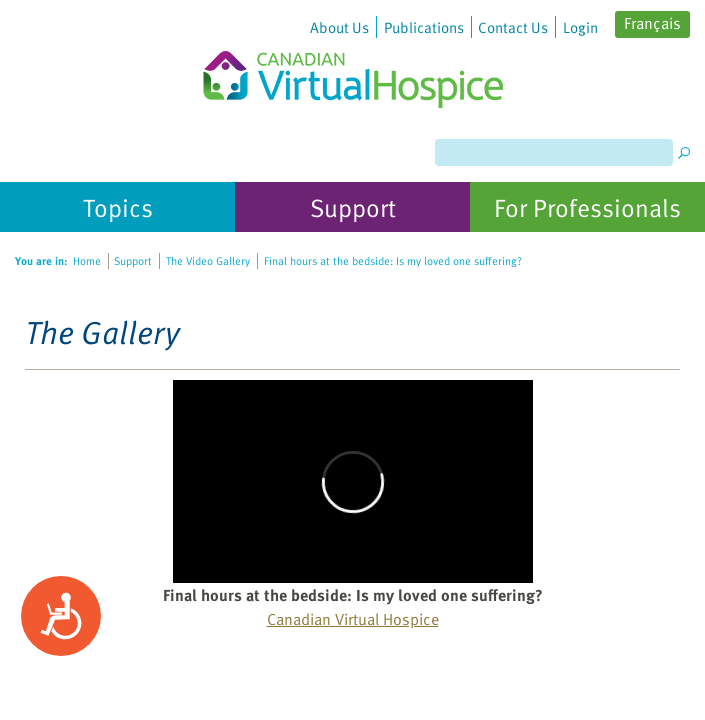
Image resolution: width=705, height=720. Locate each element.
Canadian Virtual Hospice (353, 619)
